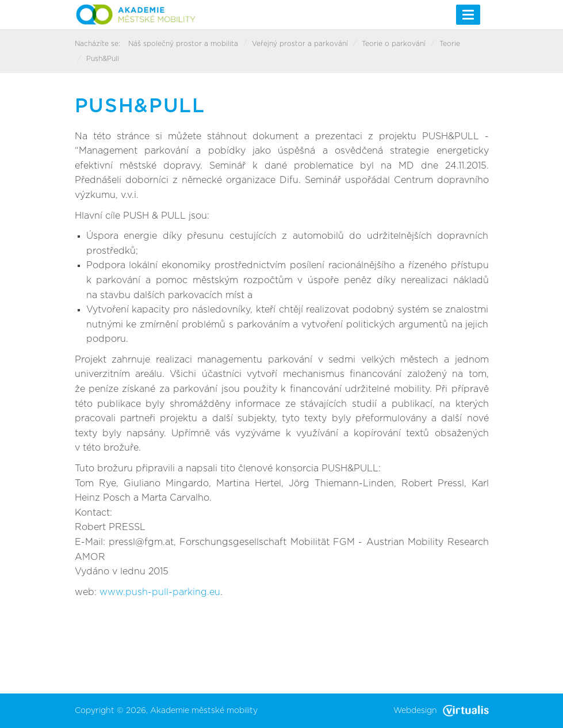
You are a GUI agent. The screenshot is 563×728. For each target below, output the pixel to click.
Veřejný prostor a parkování (300, 44)
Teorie (450, 44)
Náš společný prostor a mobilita (183, 44)
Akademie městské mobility (204, 711)
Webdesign (441, 711)
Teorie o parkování (394, 44)
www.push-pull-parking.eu (160, 592)
